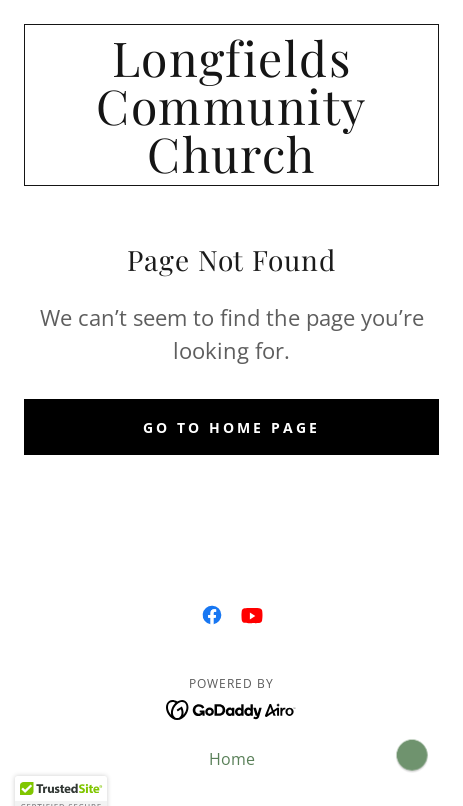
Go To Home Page (231, 427)
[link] (231, 105)
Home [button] (232, 759)
